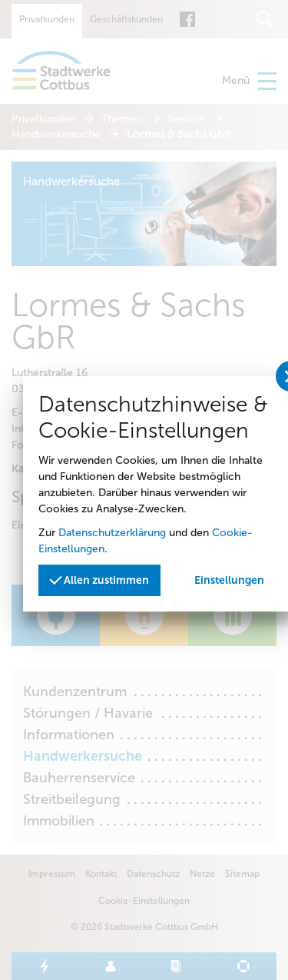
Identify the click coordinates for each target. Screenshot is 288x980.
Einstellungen (229, 580)
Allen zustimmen (99, 579)
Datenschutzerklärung (112, 533)
